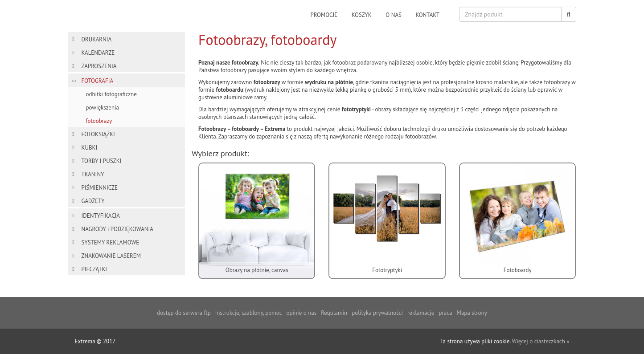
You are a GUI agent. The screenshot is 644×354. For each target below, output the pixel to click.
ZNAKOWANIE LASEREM (111, 256)
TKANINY (93, 174)
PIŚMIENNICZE (100, 188)
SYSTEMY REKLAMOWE (111, 242)
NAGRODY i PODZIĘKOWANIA (117, 229)
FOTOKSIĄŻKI (98, 134)
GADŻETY (93, 201)
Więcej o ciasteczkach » (540, 341)
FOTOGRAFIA (98, 81)
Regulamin (334, 313)
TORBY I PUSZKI (102, 161)
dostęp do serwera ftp (184, 313)
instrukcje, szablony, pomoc (249, 313)
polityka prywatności (377, 313)
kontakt (427, 15)
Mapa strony (472, 313)
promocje (324, 15)
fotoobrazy (99, 121)
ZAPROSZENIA (99, 66)
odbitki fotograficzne (111, 94)
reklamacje (421, 313)
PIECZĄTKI (94, 269)
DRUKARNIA (97, 39)
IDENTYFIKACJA (101, 216)
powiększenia (103, 108)
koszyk (362, 15)
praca (445, 313)
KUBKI (90, 148)
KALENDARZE (98, 53)
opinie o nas (302, 313)
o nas (394, 15)
